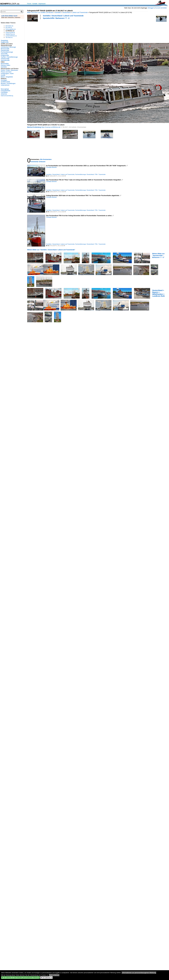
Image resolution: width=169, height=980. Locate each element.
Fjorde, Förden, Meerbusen (9, 70)
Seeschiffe (4, 54)
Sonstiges (4, 80)
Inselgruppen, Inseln (7, 74)
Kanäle (3, 75)
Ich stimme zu (46, 978)
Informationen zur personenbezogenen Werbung (139, 973)
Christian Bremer (51, 167)
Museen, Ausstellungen (8, 83)
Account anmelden (161, 8)
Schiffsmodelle (5, 82)
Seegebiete (4, 41)
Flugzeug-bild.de (10, 32)
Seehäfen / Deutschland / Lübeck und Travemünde (63, 16)
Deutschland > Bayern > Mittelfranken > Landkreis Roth (159, 293)
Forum (29, 4)
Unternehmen (5, 85)
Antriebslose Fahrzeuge (8, 47)
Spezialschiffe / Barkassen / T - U (56, 18)
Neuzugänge (5, 89)
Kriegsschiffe (5, 55)
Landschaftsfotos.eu (11, 36)
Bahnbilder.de (9, 26)
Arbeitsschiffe (5, 59)
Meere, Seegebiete (7, 77)
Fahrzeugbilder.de (11, 29)
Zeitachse (4, 94)
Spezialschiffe (5, 60)
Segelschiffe (5, 42)
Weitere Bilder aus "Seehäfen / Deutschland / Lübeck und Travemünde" (51, 250)
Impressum (42, 4)
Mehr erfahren (54, 975)
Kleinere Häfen (5, 65)
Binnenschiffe (5, 49)
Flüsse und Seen (6, 72)
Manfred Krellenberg (34, 127)
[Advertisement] (36, 31)
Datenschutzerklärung (7, 96)
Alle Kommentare (46, 159)
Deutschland (66, 13)
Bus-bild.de (9, 28)
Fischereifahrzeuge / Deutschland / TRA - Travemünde (90, 174)
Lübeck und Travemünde (80, 13)
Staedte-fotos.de (10, 34)
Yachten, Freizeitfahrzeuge (9, 57)
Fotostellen (4, 92)
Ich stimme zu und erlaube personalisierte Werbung (21, 978)
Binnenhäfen (5, 64)
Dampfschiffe (5, 50)
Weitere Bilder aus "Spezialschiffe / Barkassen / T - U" (158, 256)
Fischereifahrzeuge (7, 52)
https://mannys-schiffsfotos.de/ (51, 127)
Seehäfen (58, 13)
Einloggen (151, 8)
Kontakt (35, 4)
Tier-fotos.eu (9, 37)
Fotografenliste (5, 91)
